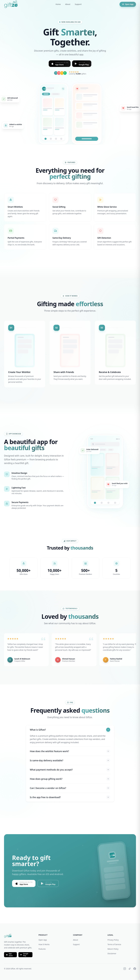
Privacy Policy (113, 940)
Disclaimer (112, 953)
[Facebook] (135, 969)
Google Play (24, 955)
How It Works (44, 944)
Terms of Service (114, 944)
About (68, 4)
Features (42, 949)
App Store (9, 955)
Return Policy (113, 949)
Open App (128, 4)
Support (78, 4)
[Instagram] (125, 969)
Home (58, 4)
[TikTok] (130, 969)
